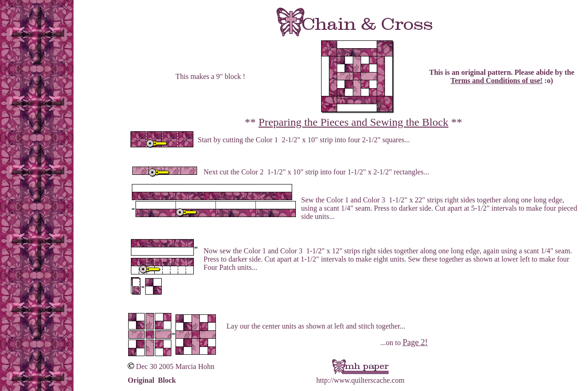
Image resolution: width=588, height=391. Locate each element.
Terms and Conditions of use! (497, 81)
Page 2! (415, 342)
